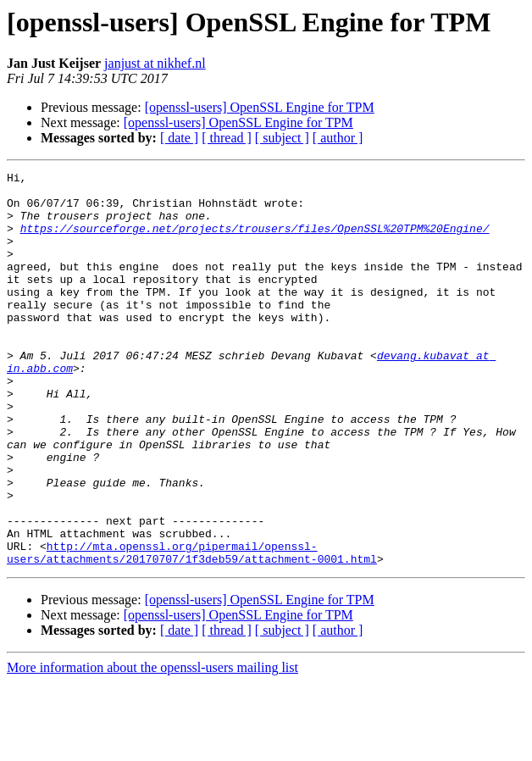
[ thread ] (227, 138)
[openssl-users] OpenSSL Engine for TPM (260, 107)
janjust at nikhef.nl (155, 63)
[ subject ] (282, 138)
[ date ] (179, 138)
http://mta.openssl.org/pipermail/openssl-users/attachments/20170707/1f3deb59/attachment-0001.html (192, 630)
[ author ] (338, 138)
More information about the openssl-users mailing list (152, 746)
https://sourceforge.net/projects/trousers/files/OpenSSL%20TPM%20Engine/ (255, 241)
